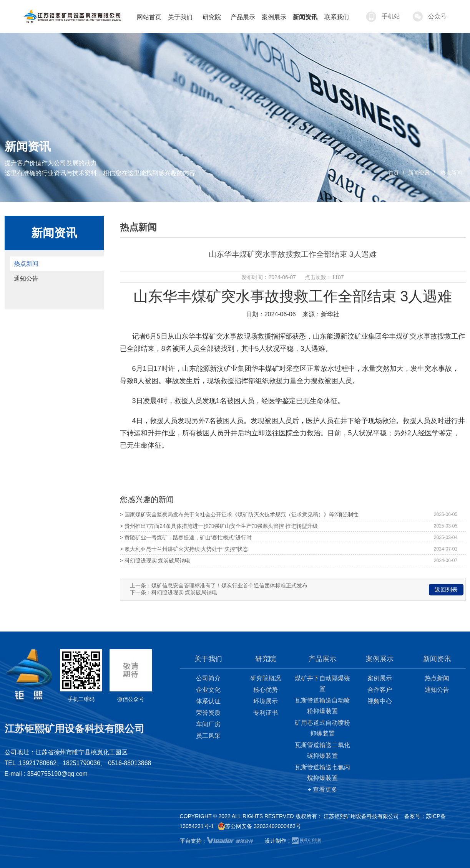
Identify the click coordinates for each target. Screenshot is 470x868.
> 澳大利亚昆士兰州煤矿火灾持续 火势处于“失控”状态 (184, 549)
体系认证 (208, 701)
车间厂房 (208, 724)
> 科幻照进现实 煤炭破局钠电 (155, 560)
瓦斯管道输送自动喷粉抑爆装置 (322, 706)
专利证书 (266, 713)
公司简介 (208, 678)
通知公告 (26, 279)
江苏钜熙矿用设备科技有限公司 (361, 816)
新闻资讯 (419, 173)
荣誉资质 (208, 713)
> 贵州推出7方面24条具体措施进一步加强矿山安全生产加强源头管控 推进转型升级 (219, 526)
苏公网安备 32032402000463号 (259, 826)
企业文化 (208, 690)
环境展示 (266, 701)
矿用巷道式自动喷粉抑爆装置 (322, 728)
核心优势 (266, 690)
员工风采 (208, 736)
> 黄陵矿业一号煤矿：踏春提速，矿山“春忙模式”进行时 (186, 537)
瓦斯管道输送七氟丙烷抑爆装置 (322, 773)
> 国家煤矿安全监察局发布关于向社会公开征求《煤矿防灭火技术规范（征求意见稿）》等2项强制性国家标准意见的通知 (239, 516)
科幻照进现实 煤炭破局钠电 (184, 592)
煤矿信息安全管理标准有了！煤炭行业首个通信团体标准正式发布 (229, 585)
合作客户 (380, 690)
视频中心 (380, 701)
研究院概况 (266, 678)
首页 (394, 173)
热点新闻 (451, 173)
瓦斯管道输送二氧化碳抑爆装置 (322, 750)
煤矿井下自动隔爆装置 (322, 684)
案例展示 (380, 678)
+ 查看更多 (323, 789)
